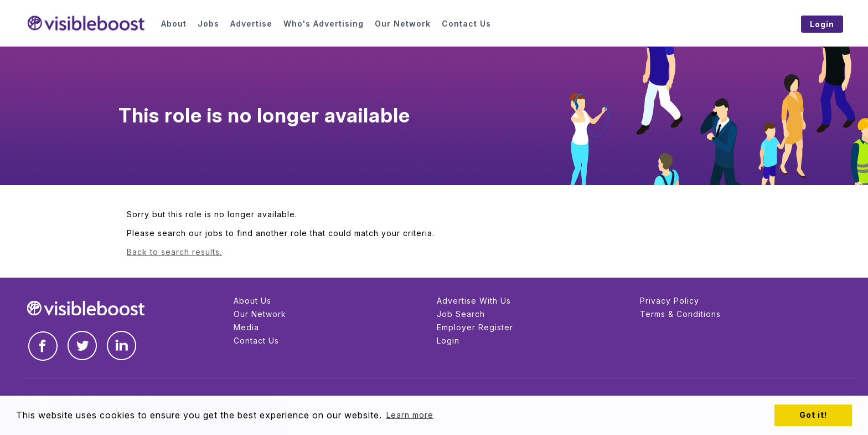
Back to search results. (174, 252)
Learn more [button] (410, 415)
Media (246, 327)
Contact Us (256, 341)
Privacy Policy (670, 301)
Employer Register (475, 327)
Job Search (461, 314)
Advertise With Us (474, 301)
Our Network (260, 314)
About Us (252, 301)
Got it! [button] (813, 415)
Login (448, 341)
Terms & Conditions (680, 314)
